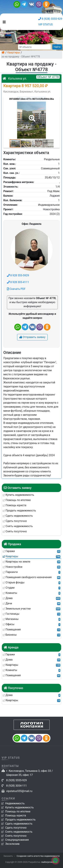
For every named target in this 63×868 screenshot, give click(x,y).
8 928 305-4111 (18, 282)
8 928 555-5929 (18, 275)
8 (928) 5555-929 (50, 19)
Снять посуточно (16, 836)
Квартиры (14, 52)
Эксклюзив (12, 844)
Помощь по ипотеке (18, 811)
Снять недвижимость (19, 832)
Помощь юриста (16, 816)
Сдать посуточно (16, 828)
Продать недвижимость (20, 820)
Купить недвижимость (19, 807)
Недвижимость (15, 803)
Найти (57, 47)
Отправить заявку (32, 337)
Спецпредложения (17, 840)
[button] (31, 116)
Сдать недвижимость (19, 824)
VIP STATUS (46, 25)
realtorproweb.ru (49, 862)
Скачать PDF (16, 289)
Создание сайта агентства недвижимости (38, 856)
